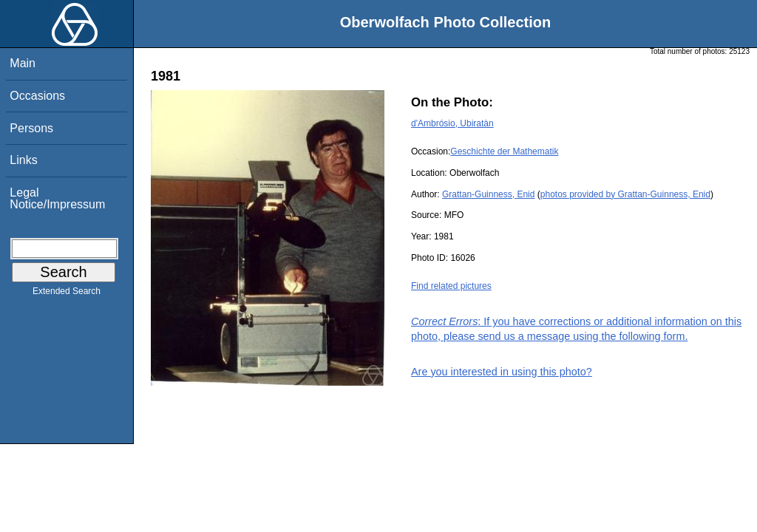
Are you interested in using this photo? (502, 372)
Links (23, 160)
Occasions (37, 96)
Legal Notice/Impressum (57, 198)
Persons (31, 128)
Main (23, 63)
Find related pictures (451, 286)
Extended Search (67, 294)
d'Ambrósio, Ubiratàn (452, 123)
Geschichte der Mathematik (504, 151)
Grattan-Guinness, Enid (488, 194)
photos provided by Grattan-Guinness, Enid (625, 194)
